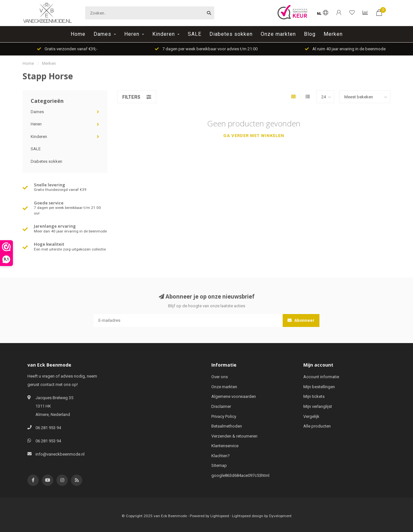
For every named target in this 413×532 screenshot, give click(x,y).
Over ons (220, 377)
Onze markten (278, 34)
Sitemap (219, 465)
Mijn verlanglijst (318, 406)
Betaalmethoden (227, 426)
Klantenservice (225, 446)
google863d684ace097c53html (240, 475)
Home (78, 34)
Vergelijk (311, 416)
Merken (333, 34)
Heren (132, 34)
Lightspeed (220, 516)
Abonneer (301, 320)
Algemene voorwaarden (234, 396)
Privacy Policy (224, 416)
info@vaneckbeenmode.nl (60, 454)
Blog (310, 34)
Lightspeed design (248, 516)
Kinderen (164, 34)
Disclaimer (221, 406)
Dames (102, 34)
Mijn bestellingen (319, 387)
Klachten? (221, 456)
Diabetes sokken (231, 34)
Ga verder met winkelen (254, 136)
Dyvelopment (280, 516)
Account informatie (321, 377)
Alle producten (317, 426)
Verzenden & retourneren (234, 436)
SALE (195, 34)
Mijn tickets (314, 396)
